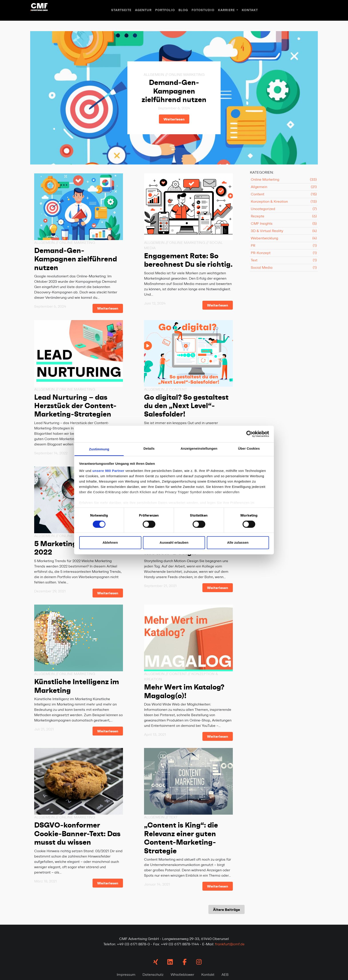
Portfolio (165, 10)
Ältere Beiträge (226, 910)
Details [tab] (149, 448)
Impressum (126, 975)
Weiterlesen (174, 119)
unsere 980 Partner (108, 471)
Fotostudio (203, 10)
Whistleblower (182, 975)
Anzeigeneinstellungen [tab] (199, 448)
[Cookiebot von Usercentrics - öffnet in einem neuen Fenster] (250, 434)
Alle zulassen (238, 543)
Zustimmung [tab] (99, 449)
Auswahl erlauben (174, 543)
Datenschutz (153, 975)
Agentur (143, 10)
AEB (225, 975)
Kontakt (250, 10)
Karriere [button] (227, 10)
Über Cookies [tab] (249, 448)
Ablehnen (110, 543)
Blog (183, 10)
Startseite (121, 10)
